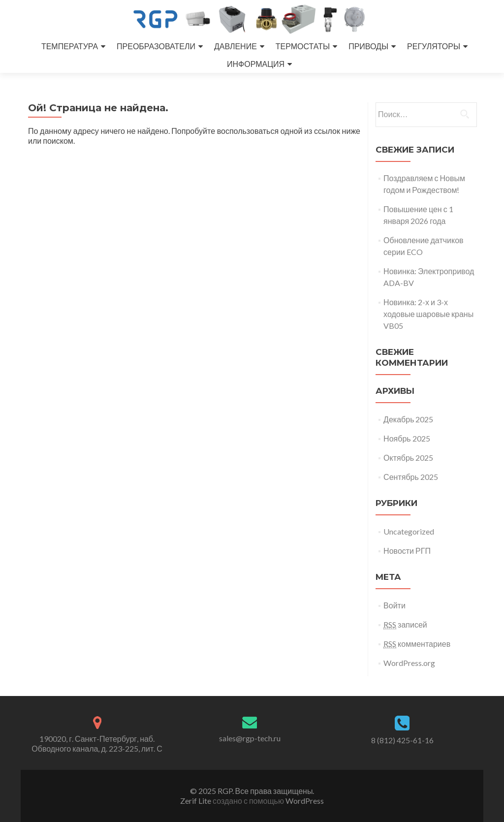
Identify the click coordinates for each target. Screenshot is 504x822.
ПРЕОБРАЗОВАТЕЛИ (156, 46)
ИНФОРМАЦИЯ (256, 64)
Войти (394, 605)
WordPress (304, 801)
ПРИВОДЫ (368, 46)
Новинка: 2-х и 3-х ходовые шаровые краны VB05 (428, 314)
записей (405, 625)
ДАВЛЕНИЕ (236, 46)
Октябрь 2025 (408, 458)
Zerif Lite (196, 801)
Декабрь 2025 (408, 419)
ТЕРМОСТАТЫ (303, 46)
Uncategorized (409, 531)
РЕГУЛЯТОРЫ (434, 46)
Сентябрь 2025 (411, 477)
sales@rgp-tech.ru (250, 738)
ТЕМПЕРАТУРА (70, 46)
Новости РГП (407, 551)
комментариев (417, 644)
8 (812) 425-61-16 (402, 740)
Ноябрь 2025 (407, 438)
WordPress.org (409, 663)
